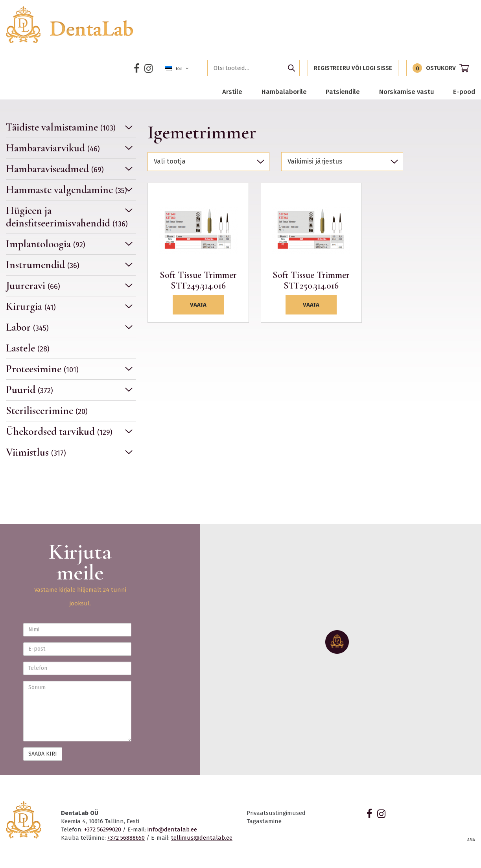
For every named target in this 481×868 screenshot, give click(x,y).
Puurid (29, 390)
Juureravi (33, 286)
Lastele (28, 348)
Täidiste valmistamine (61, 127)
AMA (471, 840)
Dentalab (70, 25)
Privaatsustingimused (276, 813)
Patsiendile (343, 92)
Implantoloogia (46, 244)
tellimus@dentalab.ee (202, 838)
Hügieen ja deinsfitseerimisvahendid (67, 217)
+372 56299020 (103, 829)
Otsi (291, 68)
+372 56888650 (126, 838)
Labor (27, 327)
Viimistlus (36, 452)
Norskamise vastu (407, 92)
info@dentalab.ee (172, 829)
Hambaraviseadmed (55, 169)
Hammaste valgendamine (66, 190)
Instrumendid (43, 265)
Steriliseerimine (47, 411)
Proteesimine (42, 369)
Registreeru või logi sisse (353, 68)
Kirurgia (31, 306)
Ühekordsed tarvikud (59, 431)
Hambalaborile (284, 92)
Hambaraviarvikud (53, 148)
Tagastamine (264, 821)
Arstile (232, 92)
